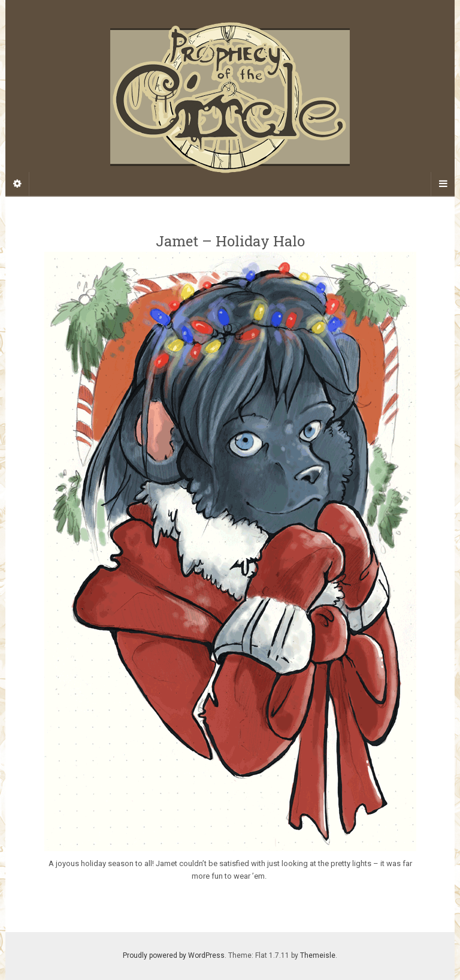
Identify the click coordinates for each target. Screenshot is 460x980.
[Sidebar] (17, 184)
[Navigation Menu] (443, 184)
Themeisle (318, 955)
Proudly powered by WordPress (174, 955)
